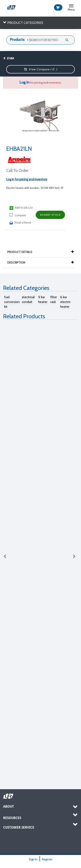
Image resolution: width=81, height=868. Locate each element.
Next (74, 556)
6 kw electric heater (65, 302)
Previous (5, 556)
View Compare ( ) (41, 69)
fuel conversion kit (12, 302)
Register (47, 859)
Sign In (33, 859)
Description (18, 263)
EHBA (9, 58)
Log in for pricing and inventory (27, 179)
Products (17, 40)
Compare (18, 215)
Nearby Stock (50, 215)
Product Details (22, 252)
